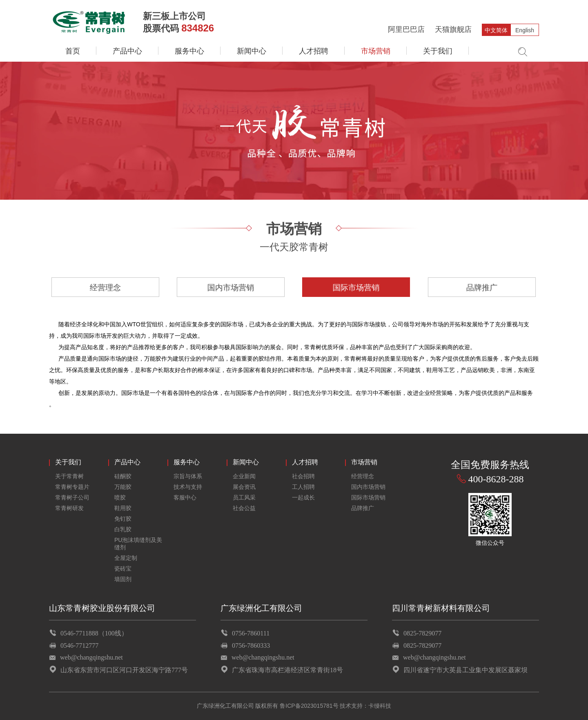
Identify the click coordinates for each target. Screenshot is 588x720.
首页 (73, 51)
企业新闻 (244, 476)
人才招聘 (314, 51)
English (525, 30)
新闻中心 (252, 51)
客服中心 (185, 497)
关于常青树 (69, 476)
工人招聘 (303, 487)
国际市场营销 (356, 287)
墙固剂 (123, 579)
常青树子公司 (72, 497)
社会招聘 (303, 476)
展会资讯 (244, 487)
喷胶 (120, 497)
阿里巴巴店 (406, 29)
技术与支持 (188, 487)
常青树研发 (69, 508)
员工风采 (244, 497)
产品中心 (127, 51)
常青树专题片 (72, 487)
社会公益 (244, 508)
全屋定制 (126, 558)
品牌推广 (482, 287)
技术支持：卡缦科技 (365, 706)
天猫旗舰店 (453, 29)
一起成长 (303, 497)
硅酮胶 (123, 476)
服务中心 (189, 51)
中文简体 (496, 30)
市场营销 (376, 51)
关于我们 (438, 51)
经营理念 (105, 287)
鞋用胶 (123, 508)
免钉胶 (123, 519)
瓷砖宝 (123, 568)
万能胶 (123, 487)
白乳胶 (123, 529)
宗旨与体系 (188, 476)
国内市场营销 (231, 287)
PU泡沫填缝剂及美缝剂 (138, 544)
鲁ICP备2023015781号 (309, 706)
